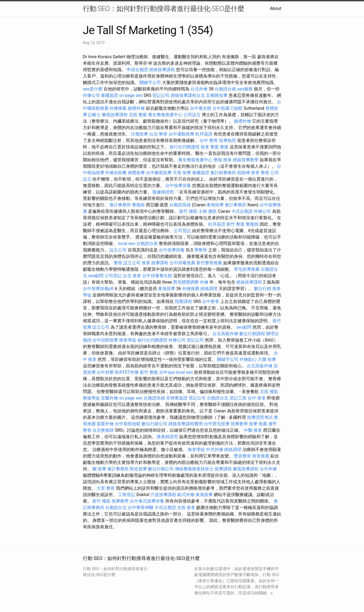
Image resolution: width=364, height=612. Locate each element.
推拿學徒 (128, 340)
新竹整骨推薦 (209, 263)
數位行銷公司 (155, 424)
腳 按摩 (99, 469)
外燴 (204, 282)
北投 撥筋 (269, 392)
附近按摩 (138, 469)
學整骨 (201, 250)
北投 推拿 (186, 507)
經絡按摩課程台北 (188, 95)
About (276, 8)
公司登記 (182, 231)
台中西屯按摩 (217, 424)
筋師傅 (244, 173)
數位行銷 (263, 289)
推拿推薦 (261, 456)
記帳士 (94, 115)
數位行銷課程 (252, 334)
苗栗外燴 (105, 424)
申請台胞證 (137, 70)
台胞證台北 (218, 398)
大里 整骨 (106, 488)
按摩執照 (227, 140)
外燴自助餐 (116, 173)
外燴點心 (248, 359)
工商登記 (127, 495)
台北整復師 (103, 430)
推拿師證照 (167, 437)
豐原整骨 (242, 456)
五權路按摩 (217, 95)
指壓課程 (183, 301)
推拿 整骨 (260, 173)
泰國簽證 (109, 95)
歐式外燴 (186, 495)
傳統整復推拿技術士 (194, 469)
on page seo (131, 95)
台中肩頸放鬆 (128, 424)
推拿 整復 (210, 147)
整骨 (118, 263)
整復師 (138, 205)
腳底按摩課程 (115, 115)
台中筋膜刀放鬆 (227, 108)
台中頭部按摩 (105, 340)
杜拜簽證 (204, 134)
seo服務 (245, 89)
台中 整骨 (209, 140)
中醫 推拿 (253, 430)
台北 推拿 (132, 276)
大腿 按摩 (267, 359)
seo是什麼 (93, 89)
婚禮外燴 (136, 108)
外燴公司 (91, 95)
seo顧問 (96, 276)
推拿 (146, 263)
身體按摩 (136, 173)
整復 (224, 147)
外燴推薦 (118, 108)
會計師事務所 (223, 173)
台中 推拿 (257, 398)
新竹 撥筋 (188, 211)
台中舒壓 (105, 372)
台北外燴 (199, 89)
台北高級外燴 (225, 334)
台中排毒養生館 (157, 276)
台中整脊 (211, 301)
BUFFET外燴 (127, 372)
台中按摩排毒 (178, 186)
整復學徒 (91, 398)
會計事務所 (120, 205)
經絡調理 (209, 289)
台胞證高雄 (180, 205)
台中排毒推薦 (182, 263)
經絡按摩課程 (162, 70)
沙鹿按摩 (139, 134)
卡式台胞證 (242, 211)
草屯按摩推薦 (247, 269)
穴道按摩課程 (163, 495)
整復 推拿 (223, 160)
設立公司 (118, 250)
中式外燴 (215, 450)
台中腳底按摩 (159, 173)
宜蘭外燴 (109, 398)
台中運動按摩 (181, 134)
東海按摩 (215, 205)
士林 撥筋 (208, 211)
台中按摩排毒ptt (98, 289)
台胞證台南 (225, 89)
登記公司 (161, 95)
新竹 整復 (236, 224)
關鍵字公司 (150, 83)
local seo (127, 243)
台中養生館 (201, 108)
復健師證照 (163, 192)
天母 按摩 (182, 173)
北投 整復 (138, 115)
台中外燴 (268, 469)
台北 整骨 (158, 134)
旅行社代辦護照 (185, 147)
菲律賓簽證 (177, 398)
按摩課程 (160, 263)
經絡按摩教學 (246, 160)
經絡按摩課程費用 (186, 424)
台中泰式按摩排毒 (147, 501)
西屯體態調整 (186, 282)
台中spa (167, 372)
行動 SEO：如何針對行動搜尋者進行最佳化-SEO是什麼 (163, 9)
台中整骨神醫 (141, 507)
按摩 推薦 (258, 424)
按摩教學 (239, 424)
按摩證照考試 (260, 417)
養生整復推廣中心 (165, 115)
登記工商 (238, 398)
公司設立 (192, 115)
